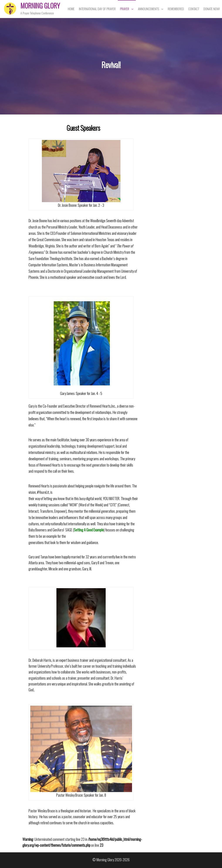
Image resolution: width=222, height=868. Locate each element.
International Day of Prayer (97, 9)
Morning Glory (40, 6)
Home (71, 9)
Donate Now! (212, 9)
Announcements (148, 9)
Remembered (176, 9)
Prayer (125, 9)
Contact (194, 9)
